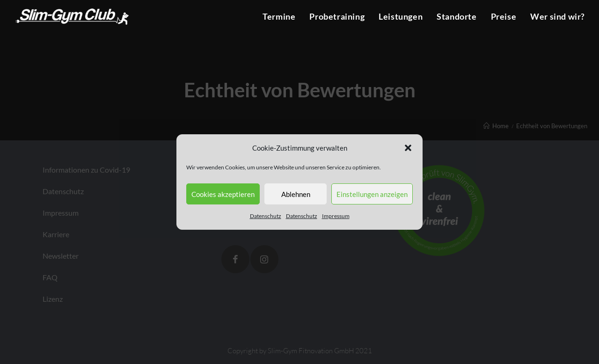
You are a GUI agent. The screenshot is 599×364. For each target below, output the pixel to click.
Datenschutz (266, 216)
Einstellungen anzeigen (372, 194)
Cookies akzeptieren (223, 194)
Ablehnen (296, 194)
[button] (408, 148)
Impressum (336, 216)
